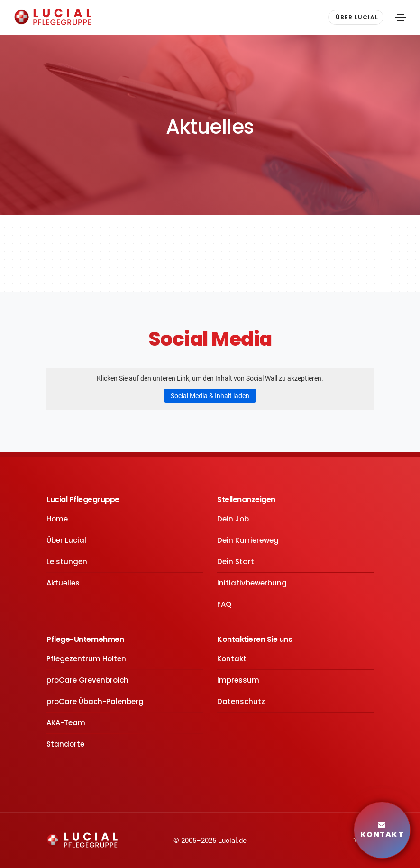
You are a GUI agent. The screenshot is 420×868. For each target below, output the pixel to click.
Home (57, 519)
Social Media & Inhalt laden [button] (210, 396)
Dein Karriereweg (248, 540)
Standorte (65, 744)
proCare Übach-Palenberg (95, 701)
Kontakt (232, 659)
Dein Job (233, 519)
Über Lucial (66, 540)
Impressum (238, 680)
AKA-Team (66, 723)
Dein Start (236, 562)
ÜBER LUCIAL (357, 17)
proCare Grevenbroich (87, 680)
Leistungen (67, 562)
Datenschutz (241, 701)
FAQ (224, 604)
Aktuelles (63, 583)
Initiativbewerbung (252, 583)
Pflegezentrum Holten (86, 659)
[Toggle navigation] (401, 18)
